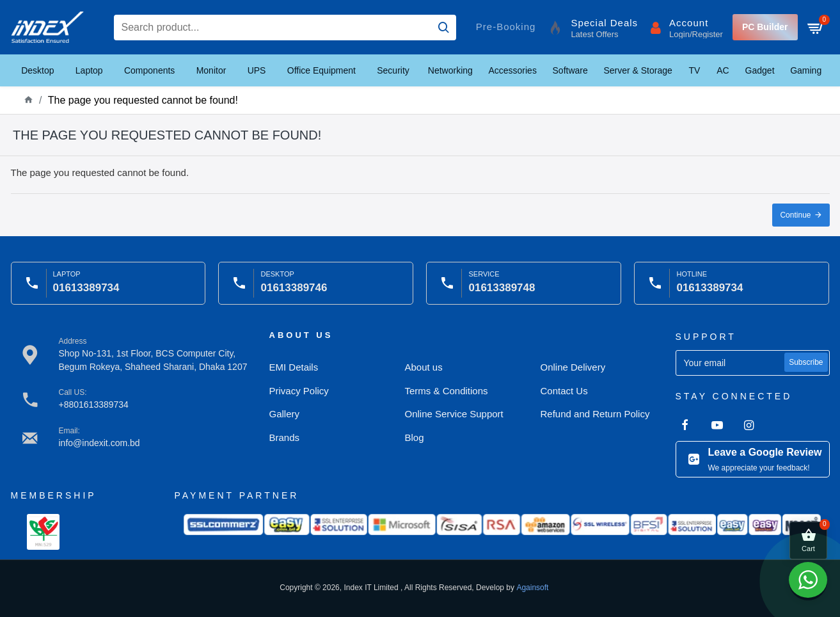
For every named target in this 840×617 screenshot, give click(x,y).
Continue (795, 215)
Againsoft (532, 588)
